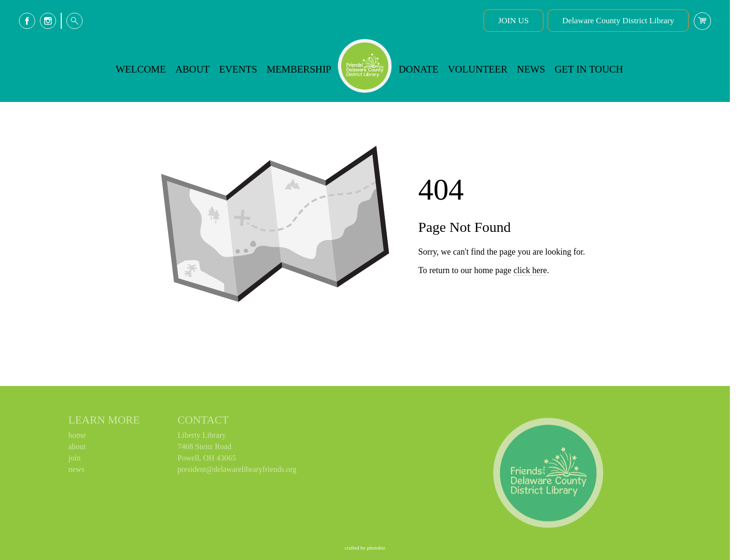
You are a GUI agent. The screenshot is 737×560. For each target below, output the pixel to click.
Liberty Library (202, 437)
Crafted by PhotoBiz (365, 548)
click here (530, 307)
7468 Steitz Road (205, 449)
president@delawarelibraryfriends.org (237, 472)
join (75, 460)
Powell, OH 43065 (207, 460)
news (76, 472)
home (77, 437)
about (77, 449)
